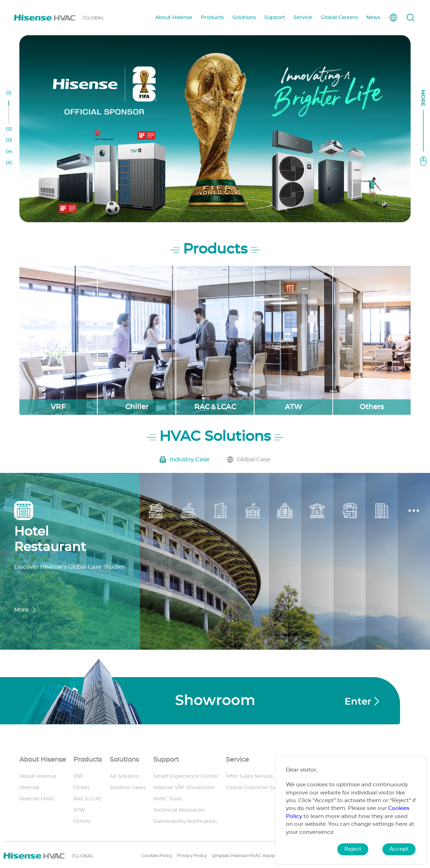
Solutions (244, 18)
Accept (399, 849)
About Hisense (174, 18)
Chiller (82, 788)
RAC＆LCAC (88, 799)
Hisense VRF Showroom (184, 788)
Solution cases (128, 788)
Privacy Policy (192, 856)
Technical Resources (179, 810)
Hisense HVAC (37, 799)
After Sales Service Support (261, 776)
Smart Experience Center (186, 776)
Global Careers (339, 18)
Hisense (29, 788)
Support (275, 18)
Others (82, 822)
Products (212, 18)
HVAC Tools (167, 799)
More (21, 610)
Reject (353, 849)
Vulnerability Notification (185, 822)
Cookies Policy (157, 856)
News (373, 18)
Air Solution (124, 776)
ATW (79, 810)
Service (303, 18)
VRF (78, 776)
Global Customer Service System (268, 788)
